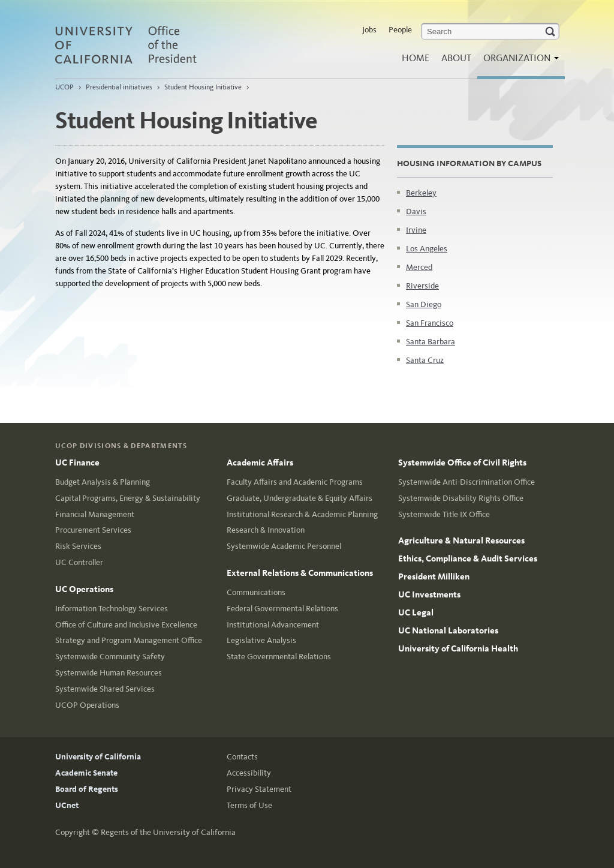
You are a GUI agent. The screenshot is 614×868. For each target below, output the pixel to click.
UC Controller (79, 562)
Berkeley (421, 193)
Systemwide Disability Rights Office (461, 498)
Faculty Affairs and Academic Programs (295, 482)
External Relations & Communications (300, 573)
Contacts (242, 757)
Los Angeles (427, 249)
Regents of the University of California (168, 832)
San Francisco (430, 323)
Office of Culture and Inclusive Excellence (126, 625)
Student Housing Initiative (203, 87)
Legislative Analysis (261, 640)
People (400, 30)
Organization (518, 61)
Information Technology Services (112, 609)
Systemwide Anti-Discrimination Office (466, 482)
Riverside (422, 286)
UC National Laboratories (448, 630)
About (456, 58)
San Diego (424, 304)
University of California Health (458, 648)
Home (416, 58)
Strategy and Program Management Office (129, 640)
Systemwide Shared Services (105, 689)
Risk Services (78, 546)
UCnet (67, 805)
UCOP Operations (87, 705)
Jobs (369, 30)
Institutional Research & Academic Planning (302, 514)
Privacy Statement (259, 789)
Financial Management (95, 514)
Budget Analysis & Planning (103, 482)
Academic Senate (86, 773)
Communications (256, 592)
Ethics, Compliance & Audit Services (468, 558)
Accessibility (249, 773)
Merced (419, 267)
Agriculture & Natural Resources (461, 540)
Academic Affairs (260, 462)
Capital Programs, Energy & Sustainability (128, 498)
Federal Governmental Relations (282, 609)
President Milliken (434, 576)
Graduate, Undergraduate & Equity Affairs (300, 498)
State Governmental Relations (279, 657)
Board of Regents (87, 789)
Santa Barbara (431, 342)
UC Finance (77, 462)
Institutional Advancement (273, 625)
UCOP (64, 87)
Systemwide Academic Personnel (284, 546)
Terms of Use (249, 805)
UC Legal (416, 612)
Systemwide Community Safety (110, 657)
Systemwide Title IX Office (444, 514)
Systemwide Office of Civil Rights (462, 462)
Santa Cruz (425, 360)
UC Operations (84, 589)
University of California (98, 757)
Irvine (416, 230)
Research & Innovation (266, 530)
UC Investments (429, 594)
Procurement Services (93, 530)
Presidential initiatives (119, 87)
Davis (416, 211)
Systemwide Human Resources (109, 673)
